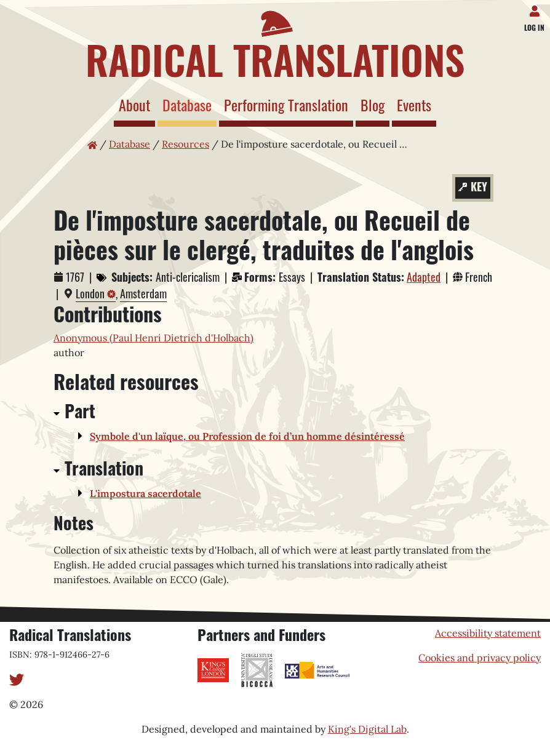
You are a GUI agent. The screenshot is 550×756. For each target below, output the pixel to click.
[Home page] (275, 42)
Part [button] (80, 411)
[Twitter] (17, 678)
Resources (185, 144)
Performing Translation (286, 105)
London (90, 293)
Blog (373, 105)
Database (189, 104)
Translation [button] (104, 468)
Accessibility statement (488, 633)
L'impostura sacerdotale (145, 493)
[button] (83, 437)
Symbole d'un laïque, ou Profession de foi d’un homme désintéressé (247, 436)
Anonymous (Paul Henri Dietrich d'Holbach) (153, 338)
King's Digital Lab (367, 729)
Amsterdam (143, 293)
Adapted (424, 277)
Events (414, 105)
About (134, 105)
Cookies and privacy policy (480, 658)
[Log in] (537, 9)
